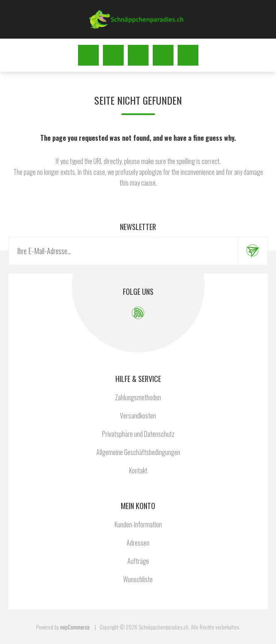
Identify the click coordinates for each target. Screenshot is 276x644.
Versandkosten (138, 416)
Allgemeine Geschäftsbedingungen (138, 452)
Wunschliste (163, 55)
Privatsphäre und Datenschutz (138, 434)
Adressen (138, 543)
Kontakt (138, 470)
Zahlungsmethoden (138, 397)
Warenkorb (188, 55)
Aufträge (138, 561)
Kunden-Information (138, 524)
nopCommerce (75, 627)
